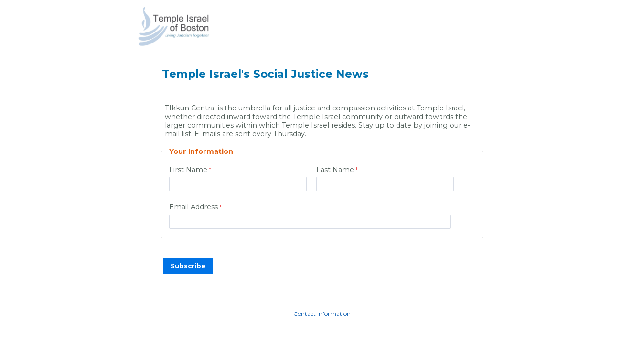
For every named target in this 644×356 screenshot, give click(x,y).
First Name (188, 170)
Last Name (335, 170)
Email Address (193, 207)
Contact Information (322, 314)
